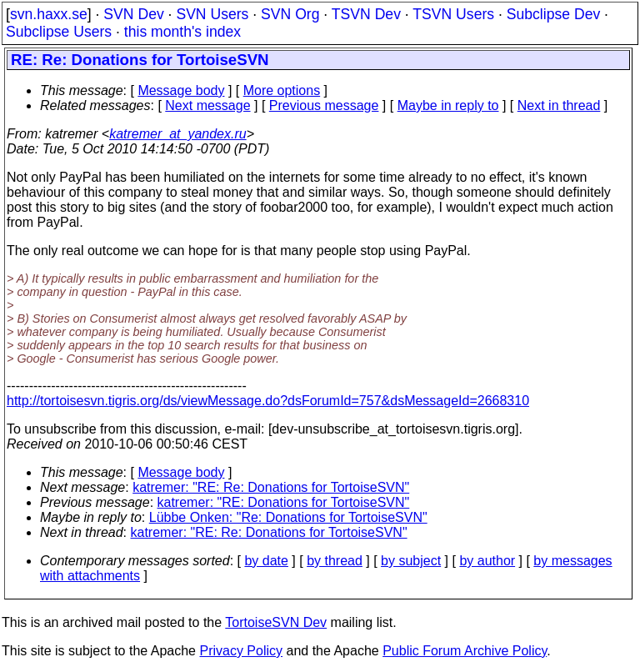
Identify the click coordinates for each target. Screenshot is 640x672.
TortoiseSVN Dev (276, 622)
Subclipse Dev (553, 14)
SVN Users (212, 14)
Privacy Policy (241, 651)
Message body (181, 90)
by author (487, 561)
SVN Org (290, 14)
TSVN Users (453, 14)
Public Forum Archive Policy (465, 651)
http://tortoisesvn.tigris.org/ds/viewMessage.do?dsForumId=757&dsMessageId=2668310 (268, 401)
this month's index (182, 32)
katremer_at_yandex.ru (178, 134)
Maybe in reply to (448, 105)
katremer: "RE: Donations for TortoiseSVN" (284, 502)
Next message (207, 105)
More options (282, 90)
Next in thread (559, 105)
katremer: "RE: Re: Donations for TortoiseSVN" (271, 487)
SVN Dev (133, 14)
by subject (411, 561)
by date (266, 561)
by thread (335, 561)
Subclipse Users (59, 32)
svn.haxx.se (49, 14)
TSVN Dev (366, 14)
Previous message (324, 105)
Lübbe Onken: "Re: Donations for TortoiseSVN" (288, 517)
